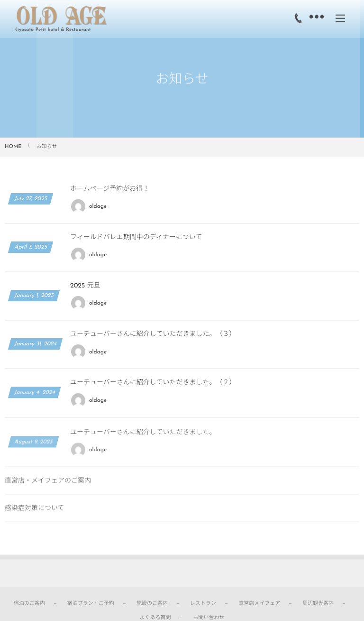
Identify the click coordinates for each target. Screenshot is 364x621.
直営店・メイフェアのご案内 (48, 484)
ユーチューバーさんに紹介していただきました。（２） (153, 383)
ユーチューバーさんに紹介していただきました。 (143, 436)
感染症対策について (35, 512)
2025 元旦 (85, 286)
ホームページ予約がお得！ (110, 189)
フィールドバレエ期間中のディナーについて (136, 237)
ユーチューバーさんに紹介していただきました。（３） (153, 334)
